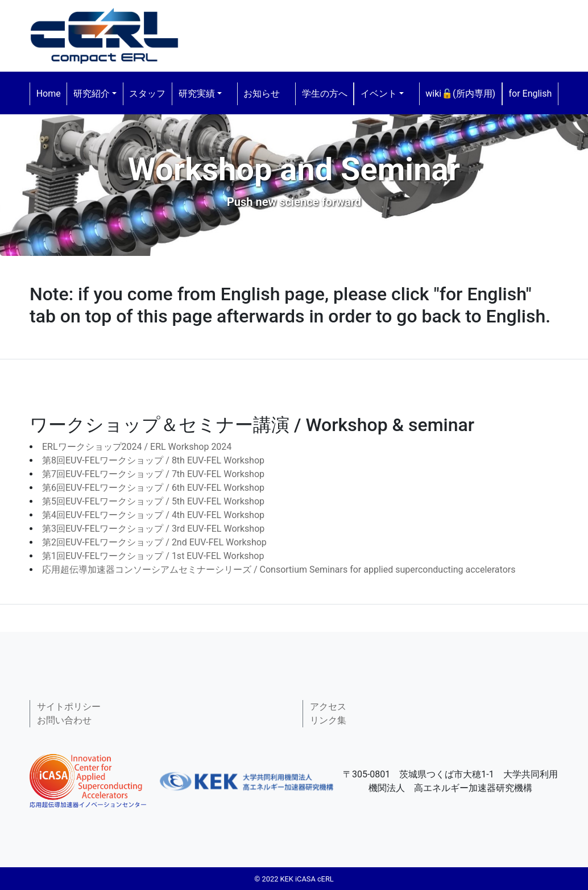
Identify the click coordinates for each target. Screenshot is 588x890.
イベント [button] (379, 94)
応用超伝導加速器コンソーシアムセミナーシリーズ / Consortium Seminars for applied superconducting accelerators (279, 570)
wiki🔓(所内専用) (460, 94)
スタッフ (147, 94)
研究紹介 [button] (92, 94)
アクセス (328, 707)
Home (49, 94)
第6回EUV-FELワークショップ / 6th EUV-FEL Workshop (153, 488)
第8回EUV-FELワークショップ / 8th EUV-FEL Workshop (153, 460)
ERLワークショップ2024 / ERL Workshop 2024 (137, 447)
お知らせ (262, 94)
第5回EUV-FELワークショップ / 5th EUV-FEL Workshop (153, 501)
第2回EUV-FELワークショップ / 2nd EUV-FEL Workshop (154, 542)
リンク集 (328, 720)
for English (530, 94)
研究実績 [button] (197, 94)
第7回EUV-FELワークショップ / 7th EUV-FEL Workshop (153, 474)
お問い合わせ (64, 720)
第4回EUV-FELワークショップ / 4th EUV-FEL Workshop (153, 515)
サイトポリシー (69, 707)
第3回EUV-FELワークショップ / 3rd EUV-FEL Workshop (153, 529)
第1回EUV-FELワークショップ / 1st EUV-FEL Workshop (153, 556)
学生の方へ (325, 94)
